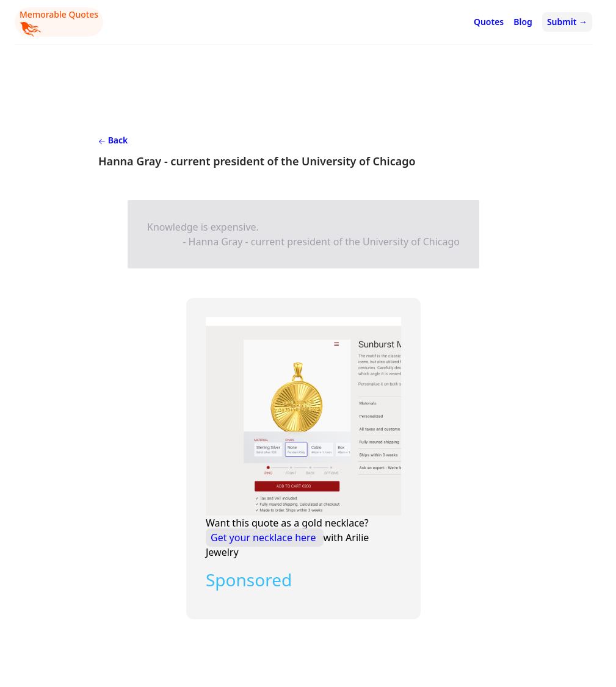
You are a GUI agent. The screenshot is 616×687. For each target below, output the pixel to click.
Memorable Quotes (59, 23)
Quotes (489, 22)
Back (113, 140)
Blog (523, 22)
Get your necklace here (265, 538)
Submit (567, 22)
